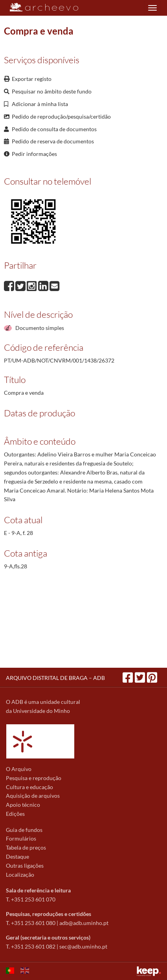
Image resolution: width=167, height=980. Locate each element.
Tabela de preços (26, 847)
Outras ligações (25, 866)
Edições (15, 814)
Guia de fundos (24, 830)
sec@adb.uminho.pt (83, 946)
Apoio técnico (23, 805)
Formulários (21, 838)
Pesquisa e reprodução (34, 778)
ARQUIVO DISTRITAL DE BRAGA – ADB (55, 678)
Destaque (17, 856)
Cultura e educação (29, 787)
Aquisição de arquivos (33, 796)
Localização (20, 875)
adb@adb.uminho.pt (84, 923)
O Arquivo (19, 769)
